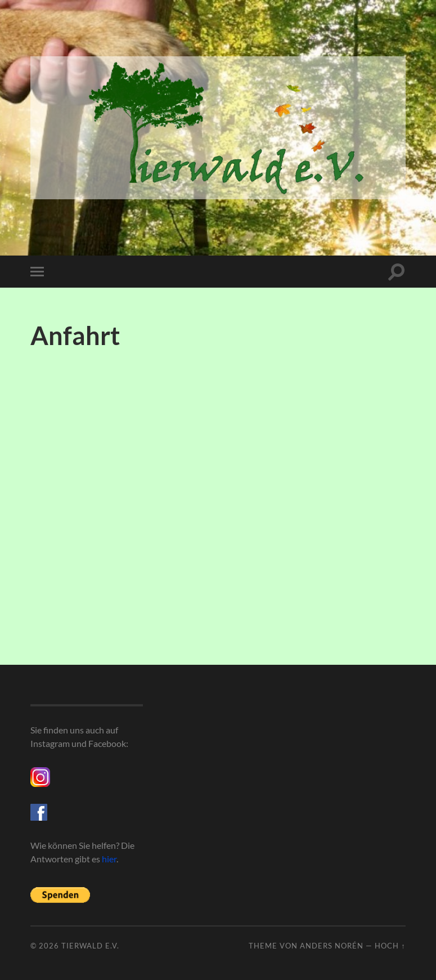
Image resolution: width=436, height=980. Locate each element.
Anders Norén (332, 946)
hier (109, 859)
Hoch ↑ (390, 946)
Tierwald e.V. (90, 946)
